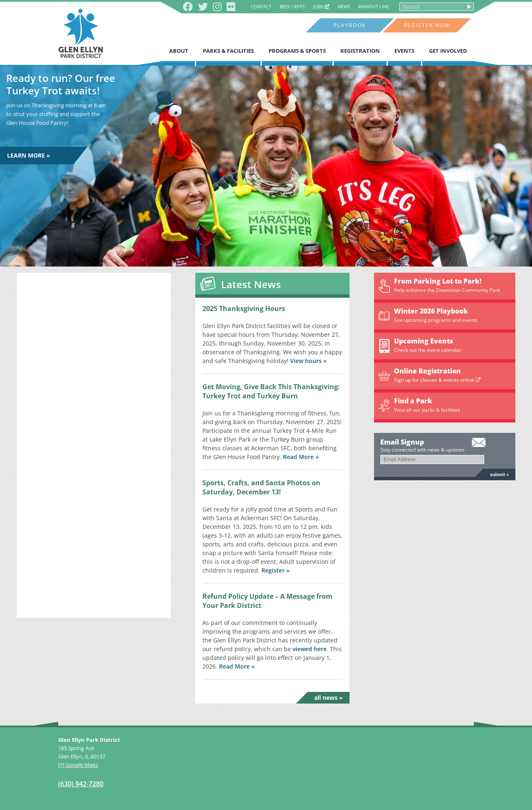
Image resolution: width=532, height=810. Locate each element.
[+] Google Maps (78, 765)
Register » (276, 570)
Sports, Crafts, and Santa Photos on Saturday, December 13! (261, 487)
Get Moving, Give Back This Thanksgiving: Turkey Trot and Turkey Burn (271, 391)
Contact (261, 6)
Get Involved (448, 51)
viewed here (310, 649)
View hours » (308, 361)
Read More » (301, 457)
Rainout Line (374, 6)
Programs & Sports (297, 51)
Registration (360, 51)
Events (404, 51)
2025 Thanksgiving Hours (244, 309)
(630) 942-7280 (81, 784)
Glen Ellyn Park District (81, 33)
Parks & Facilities (228, 51)
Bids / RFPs (292, 6)
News (344, 6)
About (179, 51)
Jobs (321, 6)
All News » (329, 698)
